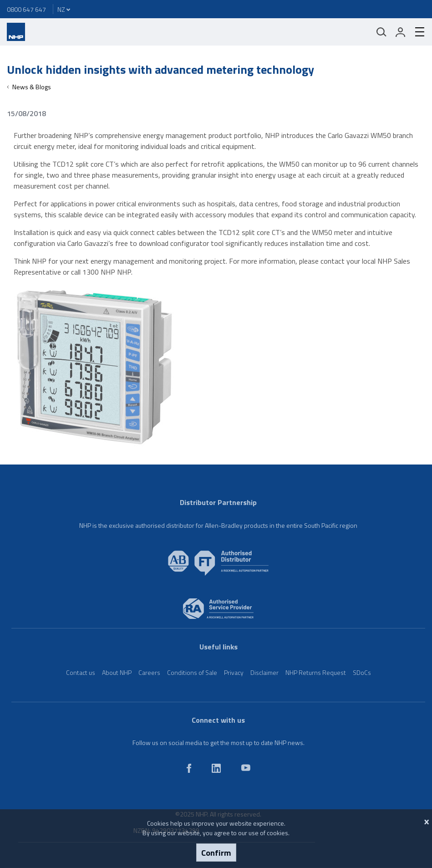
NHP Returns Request (316, 672)
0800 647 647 (26, 9)
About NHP (117, 672)
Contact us (81, 672)
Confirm (216, 853)
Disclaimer (264, 672)
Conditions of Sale (192, 672)
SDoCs (362, 672)
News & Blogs (32, 87)
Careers (149, 672)
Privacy (234, 672)
